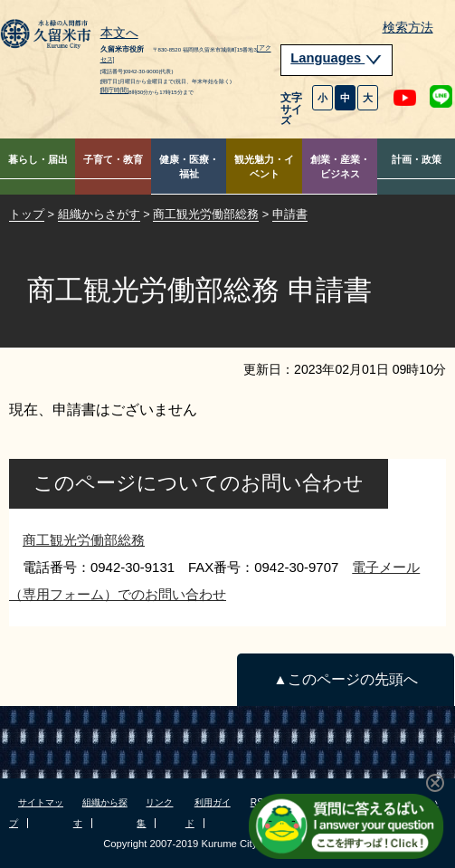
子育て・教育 (113, 159)
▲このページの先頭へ (345, 679)
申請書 (290, 214)
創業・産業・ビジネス (340, 167)
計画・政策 (417, 159)
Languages (337, 58)
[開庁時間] (115, 90)
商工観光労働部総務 (206, 214)
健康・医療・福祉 (189, 167)
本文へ (119, 33)
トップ (27, 214)
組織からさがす (99, 214)
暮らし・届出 (38, 159)
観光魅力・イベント (264, 167)
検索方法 (408, 28)
